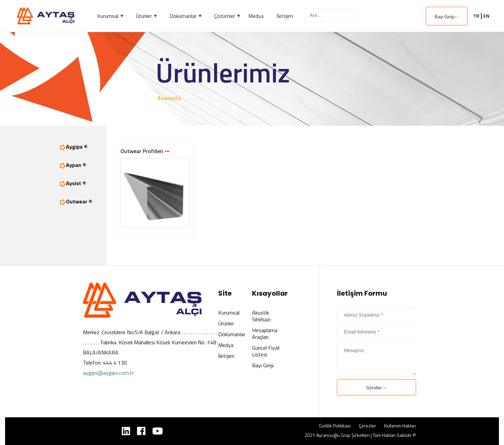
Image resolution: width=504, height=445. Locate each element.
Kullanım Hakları (400, 426)
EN (486, 16)
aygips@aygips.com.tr (108, 373)
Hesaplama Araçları (265, 333)
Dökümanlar (232, 334)
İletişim (226, 356)
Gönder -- (377, 387)
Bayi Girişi (447, 16)
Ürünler (226, 323)
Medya (226, 345)
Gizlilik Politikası (335, 426)
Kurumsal (229, 313)
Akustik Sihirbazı (261, 316)
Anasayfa (169, 98)
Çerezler (368, 426)
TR (476, 16)
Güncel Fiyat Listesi (266, 351)
